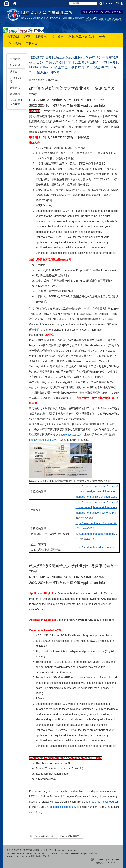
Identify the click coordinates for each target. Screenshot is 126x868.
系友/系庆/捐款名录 (81, 37)
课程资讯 (41, 37)
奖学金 (14, 72)
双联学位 (15, 94)
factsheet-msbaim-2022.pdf (47, 836)
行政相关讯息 (16, 80)
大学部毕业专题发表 (16, 102)
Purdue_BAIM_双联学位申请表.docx (72, 836)
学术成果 (15, 43)
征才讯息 (15, 65)
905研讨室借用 (104, 19)
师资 (27, 37)
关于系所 (13, 37)
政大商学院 (105, 12)
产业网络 (15, 88)
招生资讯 (57, 37)
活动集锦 (90, 19)
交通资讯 (117, 19)
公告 (102, 37)
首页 (85, 12)
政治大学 (94, 12)
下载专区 (31, 43)
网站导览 (116, 12)
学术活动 (15, 59)
